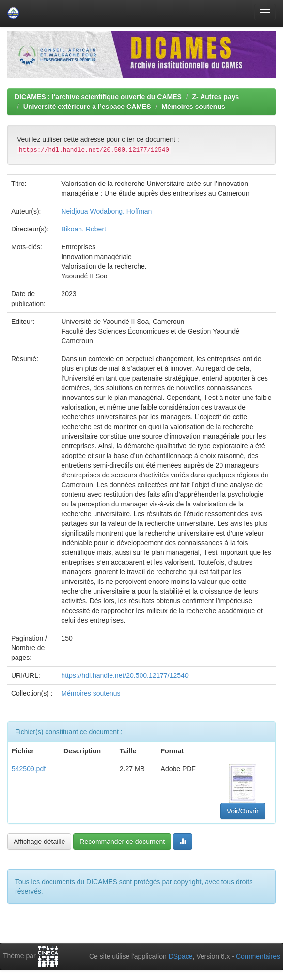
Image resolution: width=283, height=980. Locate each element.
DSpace (181, 956)
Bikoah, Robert (84, 229)
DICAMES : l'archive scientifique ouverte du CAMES (98, 97)
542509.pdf (29, 769)
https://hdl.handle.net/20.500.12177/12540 (125, 675)
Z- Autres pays (216, 97)
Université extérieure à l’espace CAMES (87, 107)
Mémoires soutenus (193, 107)
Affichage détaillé (39, 842)
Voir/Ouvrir (243, 811)
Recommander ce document (122, 842)
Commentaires (258, 956)
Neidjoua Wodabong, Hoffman (106, 211)
